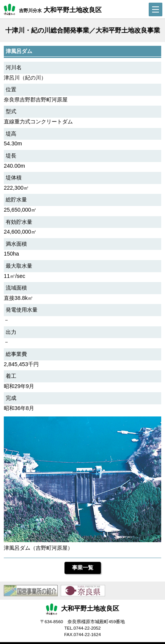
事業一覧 (83, 568)
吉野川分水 (53, 9)
